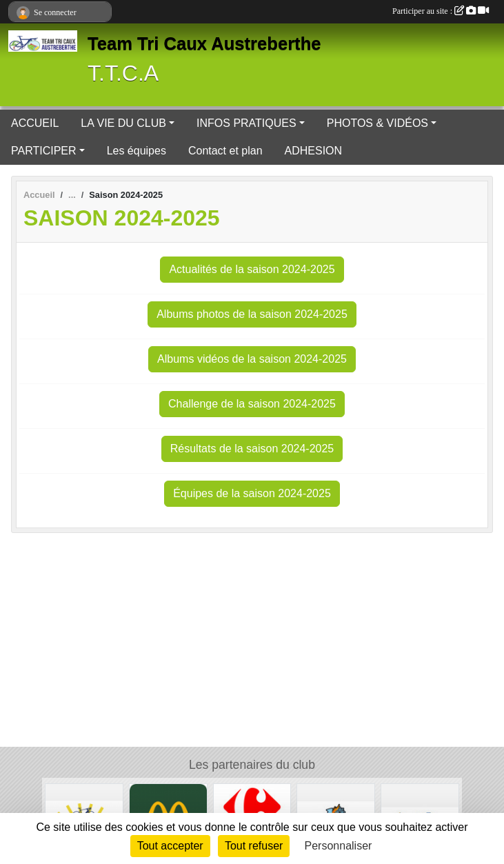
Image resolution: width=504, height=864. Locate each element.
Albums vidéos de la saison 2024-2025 (252, 359)
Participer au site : (441, 11)
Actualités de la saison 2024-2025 (252, 269)
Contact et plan (225, 151)
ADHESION (314, 151)
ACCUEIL (35, 123)
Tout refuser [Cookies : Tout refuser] (254, 846)
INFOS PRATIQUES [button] (246, 123)
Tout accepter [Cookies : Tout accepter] (170, 846)
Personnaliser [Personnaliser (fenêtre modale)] (339, 846)
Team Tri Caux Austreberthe (204, 43)
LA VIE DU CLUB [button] (123, 123)
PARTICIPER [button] (44, 151)
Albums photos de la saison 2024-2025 (252, 314)
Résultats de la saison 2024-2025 (252, 449)
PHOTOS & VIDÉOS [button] (377, 123)
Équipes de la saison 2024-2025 (252, 493)
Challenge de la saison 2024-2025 (252, 404)
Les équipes (137, 151)
